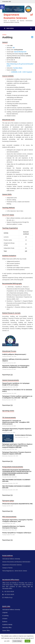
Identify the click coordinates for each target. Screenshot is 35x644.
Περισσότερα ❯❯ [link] (7, 375)
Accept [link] (28, 641)
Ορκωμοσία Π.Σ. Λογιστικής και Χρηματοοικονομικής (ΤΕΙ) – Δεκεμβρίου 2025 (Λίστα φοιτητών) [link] (16, 422)
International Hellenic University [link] (11, 610)
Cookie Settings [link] (17, 641)
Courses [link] (4, 35)
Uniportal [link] (5, 613)
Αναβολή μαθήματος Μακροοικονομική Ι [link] (14, 354)
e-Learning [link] (5, 616)
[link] (2, 7)
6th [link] (14, 48)
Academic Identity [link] (7, 625)
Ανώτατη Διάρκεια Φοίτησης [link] (23, 435)
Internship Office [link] (7, 628)
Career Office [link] (6, 631)
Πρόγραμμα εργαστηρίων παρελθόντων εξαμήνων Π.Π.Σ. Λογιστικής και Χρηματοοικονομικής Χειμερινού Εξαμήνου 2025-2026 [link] (17, 446)
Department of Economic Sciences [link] (18, 16)
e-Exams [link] (5, 619)
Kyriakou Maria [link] (18, 68)
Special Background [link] (20, 52)
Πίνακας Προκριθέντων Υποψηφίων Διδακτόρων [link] (17, 533)
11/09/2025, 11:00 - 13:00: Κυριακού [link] (22, 72)
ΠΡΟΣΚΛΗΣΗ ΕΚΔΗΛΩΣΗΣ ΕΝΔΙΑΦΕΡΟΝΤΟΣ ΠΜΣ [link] (17, 504)
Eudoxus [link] (5, 622)
